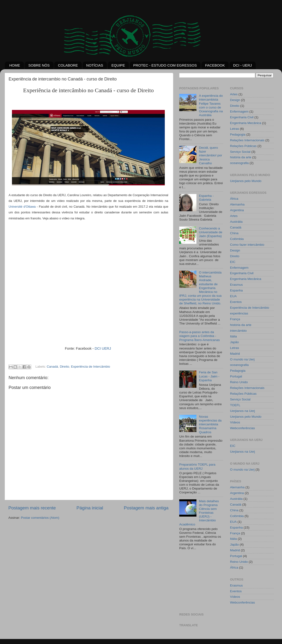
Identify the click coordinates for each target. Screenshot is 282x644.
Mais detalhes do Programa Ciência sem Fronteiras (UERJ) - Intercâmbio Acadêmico (199, 513)
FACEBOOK (215, 65)
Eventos (236, 302)
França (235, 319)
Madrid (235, 354)
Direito (64, 367)
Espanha (236, 290)
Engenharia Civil (242, 117)
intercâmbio (239, 331)
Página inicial (90, 508)
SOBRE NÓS (39, 65)
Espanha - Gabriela (206, 198)
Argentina (237, 210)
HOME (15, 65)
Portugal (236, 376)
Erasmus (236, 285)
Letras (235, 129)
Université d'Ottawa (22, 207)
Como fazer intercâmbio (247, 245)
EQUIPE (118, 65)
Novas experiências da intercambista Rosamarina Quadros (210, 424)
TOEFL (235, 405)
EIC (233, 262)
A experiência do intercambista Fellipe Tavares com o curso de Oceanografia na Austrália (211, 105)
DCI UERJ (103, 348)
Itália (234, 336)
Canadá (52, 367)
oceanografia (239, 163)
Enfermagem (239, 111)
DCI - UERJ (242, 65)
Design (235, 100)
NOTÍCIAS (95, 65)
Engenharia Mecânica (246, 123)
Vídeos (235, 422)
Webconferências (243, 428)
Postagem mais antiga (146, 508)
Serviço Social (240, 152)
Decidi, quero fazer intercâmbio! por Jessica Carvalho (210, 155)
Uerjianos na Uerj (243, 411)
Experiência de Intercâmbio (91, 367)
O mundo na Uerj (242, 359)
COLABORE (68, 65)
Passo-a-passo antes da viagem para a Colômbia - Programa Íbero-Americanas (200, 336)
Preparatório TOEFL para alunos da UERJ (197, 466)
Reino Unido (239, 382)
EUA (233, 296)
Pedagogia (238, 134)
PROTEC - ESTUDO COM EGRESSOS (165, 65)
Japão (235, 342)
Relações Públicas (243, 146)
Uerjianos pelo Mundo (246, 181)
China (234, 233)
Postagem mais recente (32, 508)
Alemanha (237, 204)
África (234, 199)
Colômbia (237, 239)
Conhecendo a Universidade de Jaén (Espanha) (211, 232)
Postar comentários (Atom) (40, 518)
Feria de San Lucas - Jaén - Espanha (209, 376)
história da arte (241, 157)
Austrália (236, 222)
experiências (239, 313)
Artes (234, 94)
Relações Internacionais (247, 140)
